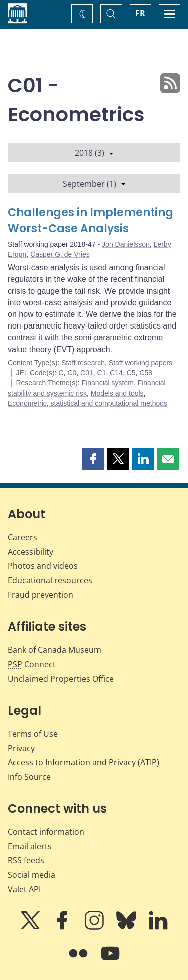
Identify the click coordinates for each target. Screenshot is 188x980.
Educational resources (50, 580)
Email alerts (30, 846)
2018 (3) (94, 153)
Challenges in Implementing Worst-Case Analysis (90, 221)
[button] (93, 459)
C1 (102, 373)
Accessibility (30, 552)
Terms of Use (33, 734)
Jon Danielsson (126, 244)
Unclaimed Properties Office (61, 679)
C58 (146, 373)
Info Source (29, 777)
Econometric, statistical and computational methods (87, 403)
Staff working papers (141, 363)
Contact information (46, 832)
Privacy (21, 748)
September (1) (94, 184)
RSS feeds (26, 860)
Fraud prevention (40, 595)
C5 (131, 373)
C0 (72, 373)
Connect (32, 664)
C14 (116, 373)
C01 (87, 373)
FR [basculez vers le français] (140, 13)
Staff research (83, 363)
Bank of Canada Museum (54, 650)
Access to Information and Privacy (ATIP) (83, 762)
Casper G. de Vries (60, 254)
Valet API (24, 889)
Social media (31, 875)
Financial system (108, 383)
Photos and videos (43, 566)
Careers (22, 537)
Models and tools (117, 393)
